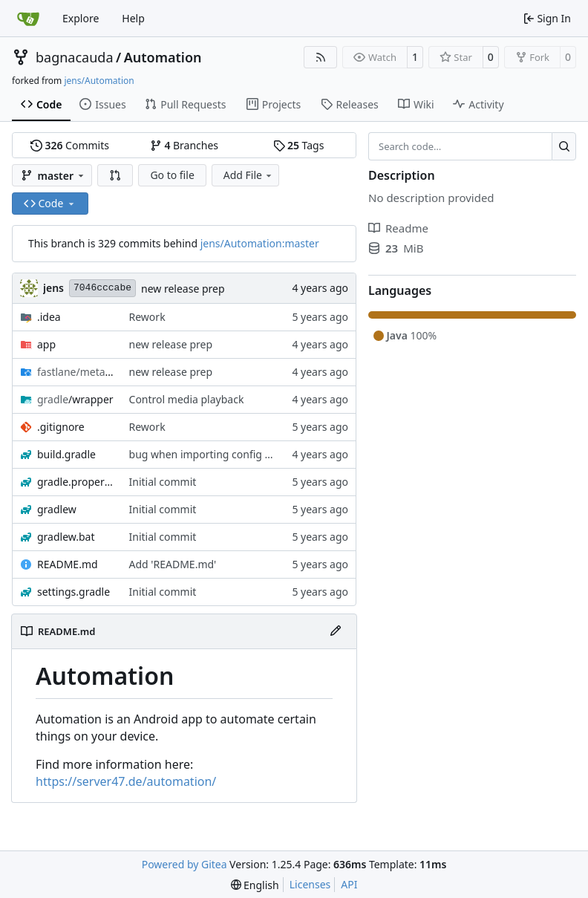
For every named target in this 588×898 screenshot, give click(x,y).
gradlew (57, 509)
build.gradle (66, 454)
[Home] (28, 19)
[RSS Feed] (321, 57)
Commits (70, 145)
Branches (184, 145)
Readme (398, 228)
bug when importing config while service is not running (264, 454)
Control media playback (187, 399)
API (349, 884)
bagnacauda (75, 57)
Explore (81, 18)
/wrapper (75, 399)
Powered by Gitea (184, 864)
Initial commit (163, 482)
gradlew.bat (66, 537)
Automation (163, 57)
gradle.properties (76, 482)
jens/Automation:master (260, 243)
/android (76, 372)
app (46, 344)
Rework (147, 317)
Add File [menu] (249, 175)
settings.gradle (73, 592)
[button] (115, 175)
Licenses (310, 884)
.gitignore (61, 427)
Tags (299, 145)
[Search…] (564, 146)
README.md (68, 564)
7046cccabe (102, 288)
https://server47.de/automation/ (126, 781)
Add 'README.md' (173, 564)
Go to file (172, 175)
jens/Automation (99, 81)
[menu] (255, 885)
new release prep (183, 289)
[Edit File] (336, 631)
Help (133, 18)
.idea (49, 317)
